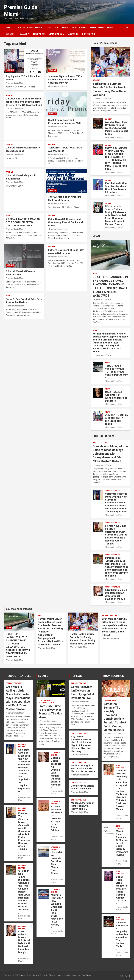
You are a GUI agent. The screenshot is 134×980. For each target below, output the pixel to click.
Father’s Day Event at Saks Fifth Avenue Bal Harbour (24, 301)
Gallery (96, 80)
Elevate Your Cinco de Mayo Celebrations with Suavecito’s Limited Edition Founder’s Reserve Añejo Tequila (116, 535)
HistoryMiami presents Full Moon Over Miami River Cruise (57, 863)
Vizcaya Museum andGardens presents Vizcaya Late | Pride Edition (56, 818)
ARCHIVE (10, 70)
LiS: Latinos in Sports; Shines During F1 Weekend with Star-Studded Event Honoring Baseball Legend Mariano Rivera (116, 215)
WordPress (86, 975)
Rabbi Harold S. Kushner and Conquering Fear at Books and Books (65, 222)
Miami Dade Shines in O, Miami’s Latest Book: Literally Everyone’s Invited (122, 843)
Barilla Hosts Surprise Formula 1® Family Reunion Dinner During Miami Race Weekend (83, 639)
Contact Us (88, 34)
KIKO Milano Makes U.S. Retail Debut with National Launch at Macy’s (116, 594)
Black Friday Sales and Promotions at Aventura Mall (64, 122)
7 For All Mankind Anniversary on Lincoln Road (23, 149)
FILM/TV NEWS (79, 27)
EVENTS (10, 34)
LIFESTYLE (51, 27)
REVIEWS (76, 676)
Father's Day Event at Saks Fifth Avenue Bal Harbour (66, 252)
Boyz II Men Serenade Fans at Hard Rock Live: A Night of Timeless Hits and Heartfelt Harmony (81, 744)
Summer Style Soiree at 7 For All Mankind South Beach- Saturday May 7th (65, 80)
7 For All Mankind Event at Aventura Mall (21, 273)
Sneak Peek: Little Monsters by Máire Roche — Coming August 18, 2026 (121, 889)
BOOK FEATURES (114, 676)
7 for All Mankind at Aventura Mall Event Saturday (65, 198)
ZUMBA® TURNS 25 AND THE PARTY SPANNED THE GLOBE (116, 419)
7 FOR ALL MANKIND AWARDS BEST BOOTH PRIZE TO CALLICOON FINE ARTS (23, 222)
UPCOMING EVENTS (46, 702)
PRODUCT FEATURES (19, 676)
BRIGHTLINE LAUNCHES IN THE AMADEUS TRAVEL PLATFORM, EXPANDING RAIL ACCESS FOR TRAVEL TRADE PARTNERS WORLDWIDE (18, 645)
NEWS (65, 27)
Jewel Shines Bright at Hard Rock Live (82, 787)
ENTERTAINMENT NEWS (102, 27)
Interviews (39, 34)
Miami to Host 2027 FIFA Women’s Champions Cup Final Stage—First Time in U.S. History (57, 910)
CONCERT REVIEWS (78, 683)
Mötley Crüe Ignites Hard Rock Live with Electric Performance (83, 769)
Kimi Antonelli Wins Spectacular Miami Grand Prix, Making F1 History (116, 188)
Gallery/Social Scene (105, 43)
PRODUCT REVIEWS (104, 436)
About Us (73, 34)
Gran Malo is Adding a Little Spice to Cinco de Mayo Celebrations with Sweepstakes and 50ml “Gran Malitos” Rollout (110, 454)
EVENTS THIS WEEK (46, 700)
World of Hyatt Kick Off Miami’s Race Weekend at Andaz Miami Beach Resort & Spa (117, 128)
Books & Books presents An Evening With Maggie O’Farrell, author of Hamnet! (56, 771)
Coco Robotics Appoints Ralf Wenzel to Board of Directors (116, 396)
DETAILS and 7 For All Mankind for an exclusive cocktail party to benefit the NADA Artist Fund (24, 102)
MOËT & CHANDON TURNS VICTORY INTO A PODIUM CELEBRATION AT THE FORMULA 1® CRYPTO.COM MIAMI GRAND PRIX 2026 (116, 159)
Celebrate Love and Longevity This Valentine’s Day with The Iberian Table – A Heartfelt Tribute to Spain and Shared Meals (122, 790)
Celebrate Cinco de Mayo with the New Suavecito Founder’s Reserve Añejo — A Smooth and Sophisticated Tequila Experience (116, 503)
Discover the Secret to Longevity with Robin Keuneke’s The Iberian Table (122, 934)
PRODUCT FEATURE (100, 443)
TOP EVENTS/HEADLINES (28, 27)
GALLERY (24, 34)
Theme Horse (55, 975)
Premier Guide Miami (16, 83)
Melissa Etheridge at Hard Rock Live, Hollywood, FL (83, 806)
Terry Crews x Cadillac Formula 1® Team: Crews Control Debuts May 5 (116, 372)
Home (9, 27)
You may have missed (19, 609)
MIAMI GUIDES (55, 34)
